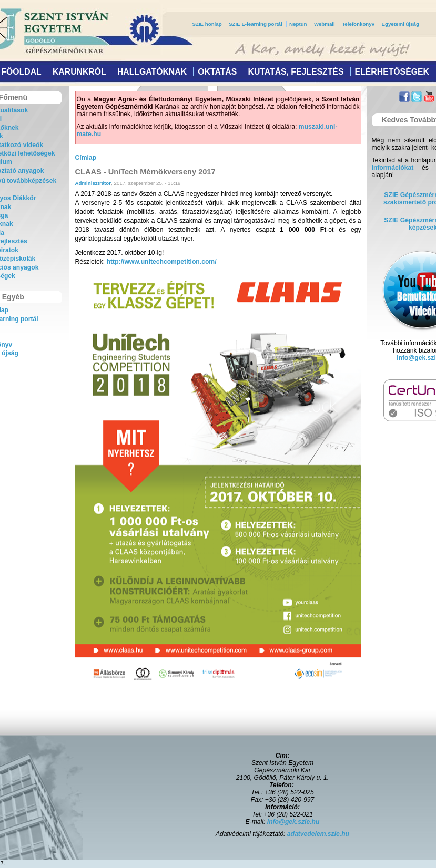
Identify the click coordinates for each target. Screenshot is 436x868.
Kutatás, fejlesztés (296, 72)
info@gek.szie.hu (293, 822)
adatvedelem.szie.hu (318, 834)
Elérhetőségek (392, 72)
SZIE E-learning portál (256, 24)
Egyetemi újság (400, 24)
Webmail (325, 24)
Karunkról (79, 72)
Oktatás (217, 72)
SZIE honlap (207, 24)
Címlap (86, 158)
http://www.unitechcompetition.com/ (162, 262)
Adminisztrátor (93, 183)
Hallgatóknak (152, 72)
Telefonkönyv (358, 24)
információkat (393, 168)
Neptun (298, 24)
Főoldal (21, 72)
